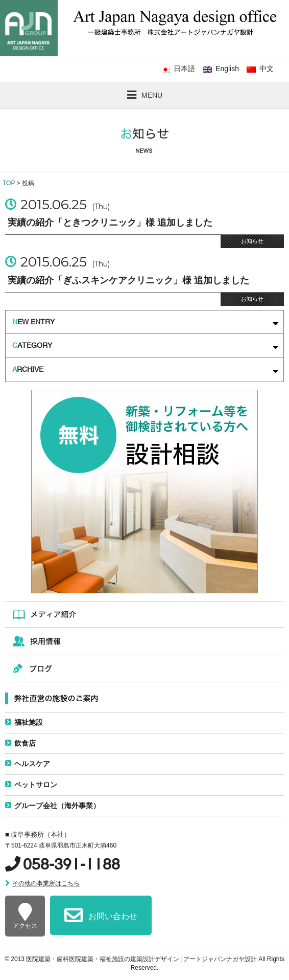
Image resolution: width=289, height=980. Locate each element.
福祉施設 (29, 722)
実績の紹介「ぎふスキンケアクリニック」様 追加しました (128, 280)
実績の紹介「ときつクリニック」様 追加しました (110, 222)
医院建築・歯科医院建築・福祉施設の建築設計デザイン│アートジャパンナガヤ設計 (142, 959)
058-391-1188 (71, 864)
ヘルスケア (32, 764)
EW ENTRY (145, 323)
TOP (9, 183)
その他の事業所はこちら (46, 883)
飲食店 (25, 743)
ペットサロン (36, 785)
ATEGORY (145, 347)
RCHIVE (145, 371)
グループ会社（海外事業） (57, 806)
